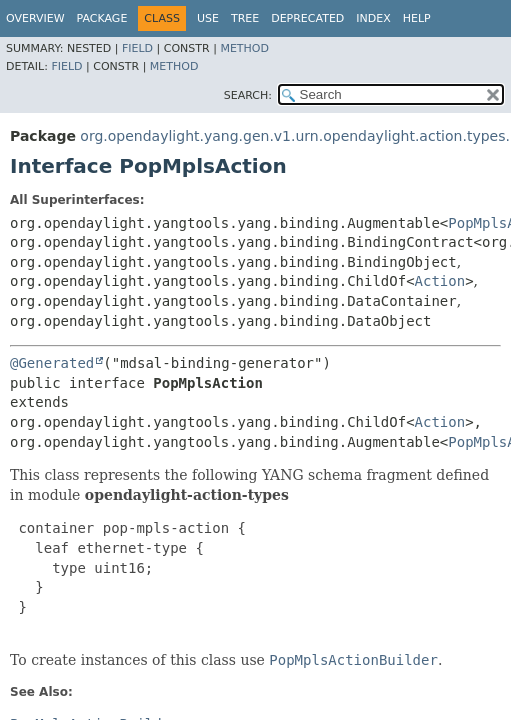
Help (417, 18)
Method (244, 48)
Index (373, 18)
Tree (245, 18)
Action (440, 281)
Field (137, 48)
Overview (35, 18)
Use (208, 18)
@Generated (52, 363)
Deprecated (307, 18)
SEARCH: (248, 95)
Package (102, 18)
